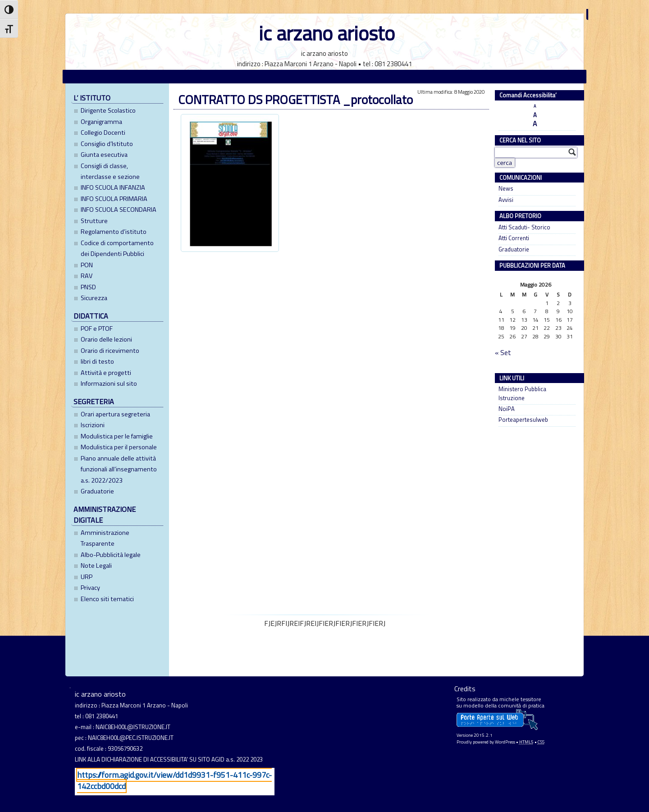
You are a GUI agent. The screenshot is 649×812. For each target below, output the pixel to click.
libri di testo (97, 361)
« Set (503, 353)
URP (87, 577)
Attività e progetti (106, 373)
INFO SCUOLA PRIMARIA (114, 199)
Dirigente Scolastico (108, 110)
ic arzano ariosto (327, 33)
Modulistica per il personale (119, 447)
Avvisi (506, 200)
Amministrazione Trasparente (105, 538)
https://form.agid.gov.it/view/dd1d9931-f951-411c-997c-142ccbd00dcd (174, 780)
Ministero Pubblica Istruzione (522, 393)
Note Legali (96, 566)
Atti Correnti (514, 238)
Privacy (90, 588)
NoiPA (507, 409)
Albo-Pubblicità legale (111, 555)
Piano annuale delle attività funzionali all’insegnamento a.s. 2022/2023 (119, 469)
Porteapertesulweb (523, 420)
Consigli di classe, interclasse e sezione (110, 171)
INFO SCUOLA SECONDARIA (119, 210)
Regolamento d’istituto (114, 232)
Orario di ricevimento (110, 351)
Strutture (94, 221)
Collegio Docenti (103, 132)
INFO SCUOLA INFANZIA (113, 187)
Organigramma (101, 122)
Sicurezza (94, 298)
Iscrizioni (93, 425)
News (506, 189)
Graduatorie (97, 491)
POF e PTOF (97, 328)
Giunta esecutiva (104, 155)
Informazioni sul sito (109, 383)
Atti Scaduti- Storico (524, 227)
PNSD (88, 287)
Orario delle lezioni (106, 339)
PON (87, 265)
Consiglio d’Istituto (107, 144)
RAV (87, 276)
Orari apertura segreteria (115, 414)
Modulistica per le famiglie (117, 436)
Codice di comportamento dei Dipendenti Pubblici (117, 248)
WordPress (505, 742)
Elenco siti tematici (107, 599)
